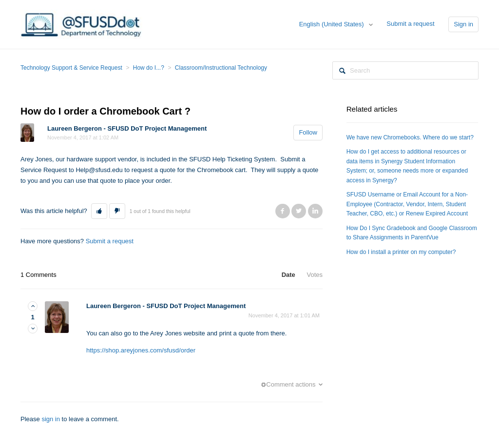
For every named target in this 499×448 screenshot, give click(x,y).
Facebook (283, 211)
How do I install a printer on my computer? (401, 252)
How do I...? (149, 68)
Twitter (299, 211)
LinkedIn (315, 211)
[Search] (405, 70)
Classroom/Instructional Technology (221, 68)
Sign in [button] (463, 24)
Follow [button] (308, 132)
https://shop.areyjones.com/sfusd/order (141, 350)
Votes (315, 275)
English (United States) (333, 24)
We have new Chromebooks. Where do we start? (410, 137)
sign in (51, 419)
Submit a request (410, 24)
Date (288, 275)
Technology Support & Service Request (71, 68)
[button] (99, 211)
